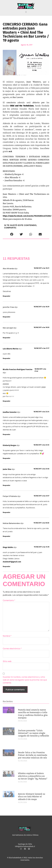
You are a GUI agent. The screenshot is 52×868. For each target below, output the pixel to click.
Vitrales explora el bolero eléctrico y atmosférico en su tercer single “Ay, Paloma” (33, 776)
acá (10, 151)
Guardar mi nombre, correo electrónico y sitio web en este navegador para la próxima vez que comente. (25, 680)
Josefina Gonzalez (10, 412)
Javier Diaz (7, 469)
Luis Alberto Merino (11, 349)
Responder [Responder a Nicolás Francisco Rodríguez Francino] (7, 401)
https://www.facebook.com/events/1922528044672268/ (27, 216)
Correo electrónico (12, 648)
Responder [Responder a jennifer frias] (7, 317)
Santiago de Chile (25, 844)
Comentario (9, 600)
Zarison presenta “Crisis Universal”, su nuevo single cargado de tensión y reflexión (33, 733)
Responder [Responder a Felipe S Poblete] (7, 512)
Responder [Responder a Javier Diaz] (7, 485)
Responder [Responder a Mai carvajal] (7, 338)
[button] (26, 12)
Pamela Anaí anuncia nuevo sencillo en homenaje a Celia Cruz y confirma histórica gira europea (33, 714)
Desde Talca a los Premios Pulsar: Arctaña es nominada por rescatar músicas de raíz (33, 755)
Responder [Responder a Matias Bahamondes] (7, 536)
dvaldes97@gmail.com (12, 562)
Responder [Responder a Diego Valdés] (7, 567)
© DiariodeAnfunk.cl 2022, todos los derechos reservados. (25, 859)
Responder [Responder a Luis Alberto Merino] (7, 358)
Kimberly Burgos (9, 445)
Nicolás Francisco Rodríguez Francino (18, 369)
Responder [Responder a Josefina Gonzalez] (7, 434)
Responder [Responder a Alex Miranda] (7, 296)
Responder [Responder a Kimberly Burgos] (7, 458)
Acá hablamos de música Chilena (25, 835)
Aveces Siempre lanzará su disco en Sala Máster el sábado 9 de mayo (32, 797)
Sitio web (7, 661)
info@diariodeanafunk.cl (25, 846)
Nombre (7, 636)
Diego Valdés (8, 547)
